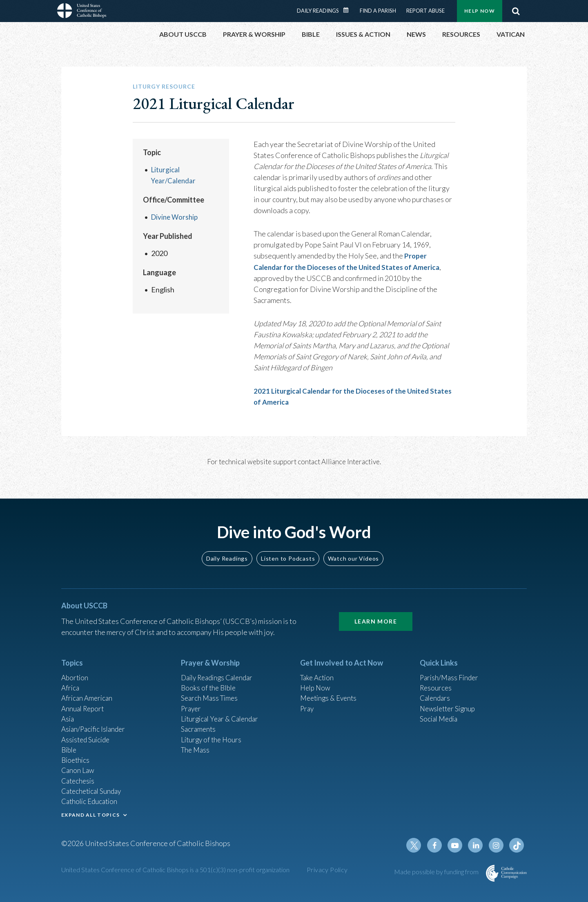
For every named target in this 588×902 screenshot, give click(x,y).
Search (516, 11)
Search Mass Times (211, 688)
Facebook (439, 845)
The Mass (196, 744)
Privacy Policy (327, 870)
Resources (437, 677)
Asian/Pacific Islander (95, 722)
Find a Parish (378, 11)
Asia (68, 710)
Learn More (376, 610)
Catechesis (79, 777)
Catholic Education (91, 799)
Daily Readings (318, 11)
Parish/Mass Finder (451, 666)
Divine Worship (176, 217)
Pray (307, 699)
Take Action (318, 666)
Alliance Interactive (351, 461)
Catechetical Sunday (94, 788)
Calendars (436, 688)
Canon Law (78, 766)
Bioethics (76, 755)
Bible (70, 744)
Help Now (480, 11)
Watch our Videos (353, 547)
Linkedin (478, 845)
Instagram (497, 845)
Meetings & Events (331, 688)
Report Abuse (425, 11)
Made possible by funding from (437, 872)
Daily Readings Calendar (349, 10)
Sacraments (199, 722)
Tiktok (517, 845)
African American (88, 688)
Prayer (192, 699)
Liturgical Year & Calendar (223, 710)
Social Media (440, 710)
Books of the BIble (210, 677)
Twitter (419, 845)
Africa (71, 677)
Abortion (76, 666)
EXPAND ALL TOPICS (90, 813)
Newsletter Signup (450, 699)
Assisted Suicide (87, 733)
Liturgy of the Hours (213, 733)
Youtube (458, 845)
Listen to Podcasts (288, 547)
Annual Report (84, 699)
